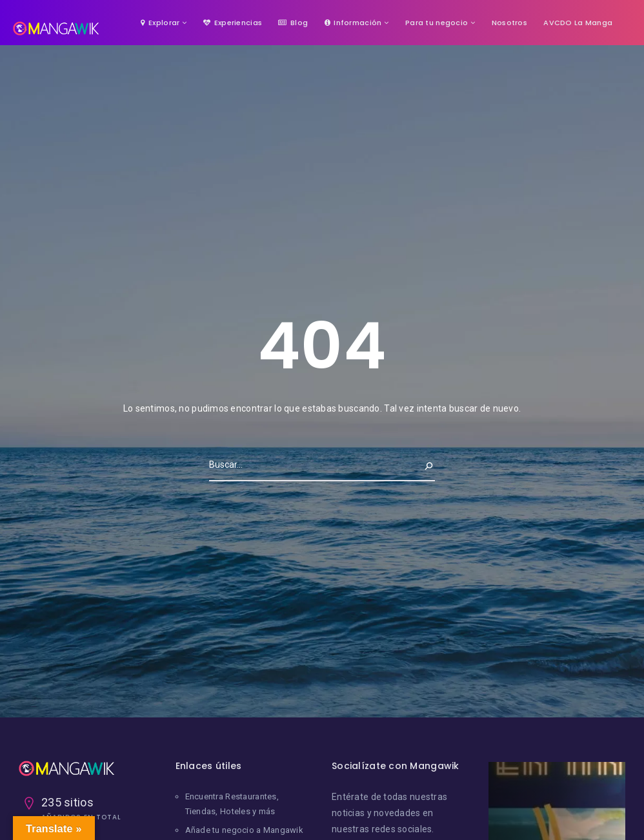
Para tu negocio (437, 23)
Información (353, 23)
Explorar (160, 23)
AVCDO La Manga (578, 23)
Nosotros (509, 23)
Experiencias (233, 23)
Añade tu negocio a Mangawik (245, 830)
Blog (293, 23)
